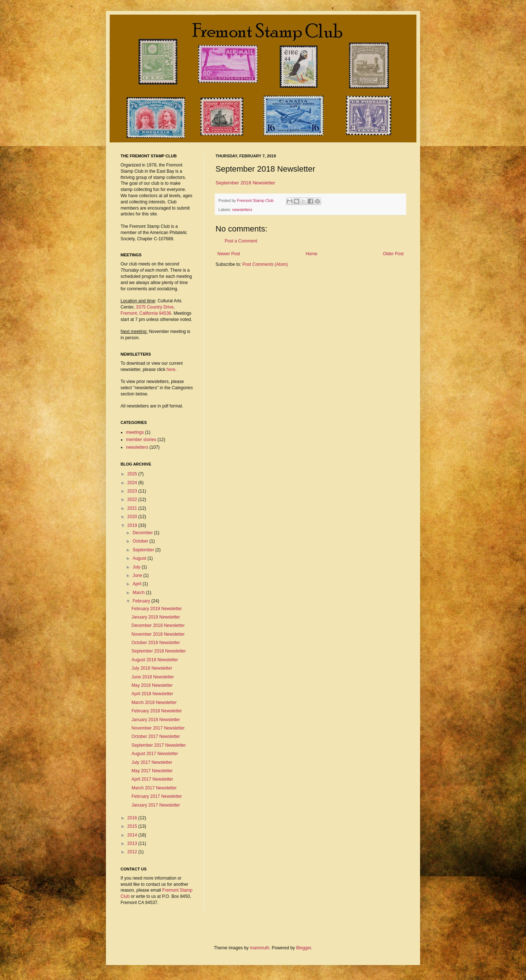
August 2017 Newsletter (155, 754)
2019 (133, 525)
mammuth (260, 948)
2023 (133, 491)
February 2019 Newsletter (157, 609)
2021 (133, 508)
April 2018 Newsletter (152, 694)
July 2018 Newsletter (152, 668)
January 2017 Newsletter (156, 805)
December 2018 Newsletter (158, 625)
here (171, 370)
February (142, 601)
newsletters (242, 210)
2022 (133, 499)
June (138, 575)
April (138, 584)
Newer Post (229, 254)
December (143, 533)
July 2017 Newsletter (152, 762)
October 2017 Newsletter (156, 736)
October (141, 541)
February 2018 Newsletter (157, 711)
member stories (141, 440)
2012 (133, 852)
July (137, 567)
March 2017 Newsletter (154, 788)
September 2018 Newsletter (245, 183)
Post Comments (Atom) (265, 264)
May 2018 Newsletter (152, 685)
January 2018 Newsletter (156, 720)
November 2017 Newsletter (158, 728)
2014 (133, 835)
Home (312, 254)
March (139, 593)
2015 (133, 826)
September (144, 550)
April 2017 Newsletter (152, 779)
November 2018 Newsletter (158, 634)
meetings (135, 432)
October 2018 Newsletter (156, 643)
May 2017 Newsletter (152, 771)
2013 (133, 843)
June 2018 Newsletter (153, 677)
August (140, 558)
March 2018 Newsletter (154, 703)
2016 (133, 818)
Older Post (393, 254)
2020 (133, 517)
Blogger (304, 948)
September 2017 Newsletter (159, 745)
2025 (133, 474)
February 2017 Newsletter (157, 796)
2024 (133, 483)
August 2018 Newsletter (155, 660)
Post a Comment (241, 241)
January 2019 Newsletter (156, 617)
